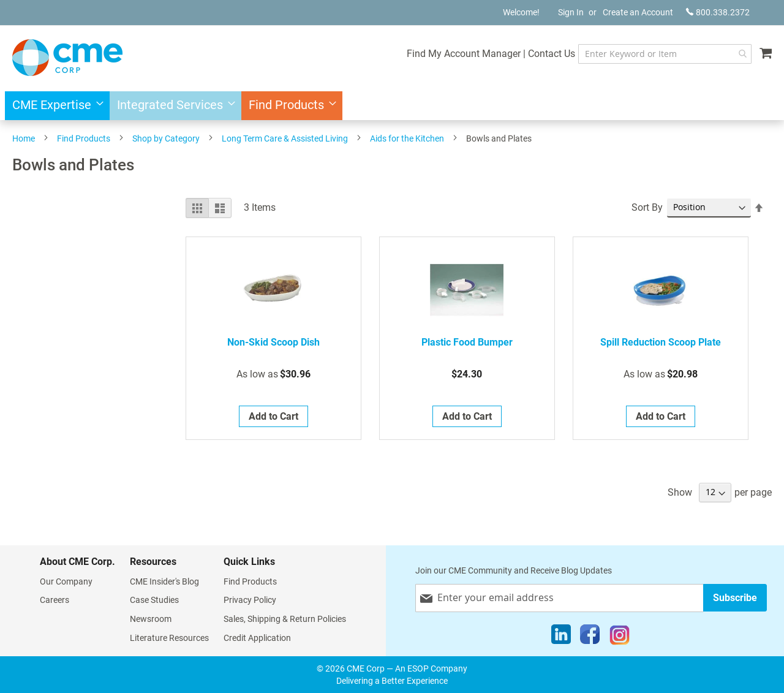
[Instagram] (620, 637)
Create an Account (638, 12)
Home (24, 138)
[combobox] (665, 54)
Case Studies (154, 600)
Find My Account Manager (464, 54)
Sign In (571, 12)
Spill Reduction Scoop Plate (661, 343)
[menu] (392, 106)
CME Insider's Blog (164, 581)
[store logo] (67, 58)
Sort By (647, 207)
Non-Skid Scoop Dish (273, 343)
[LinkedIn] (561, 637)
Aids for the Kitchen (407, 138)
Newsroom (151, 619)
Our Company (66, 581)
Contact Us (552, 54)
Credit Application (257, 638)
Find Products (84, 138)
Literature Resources (169, 638)
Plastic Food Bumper (467, 343)
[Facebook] (590, 637)
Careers (55, 600)
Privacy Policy (250, 600)
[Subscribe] (735, 598)
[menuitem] (54, 106)
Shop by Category (166, 138)
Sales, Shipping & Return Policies (285, 619)
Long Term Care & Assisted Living (285, 138)
